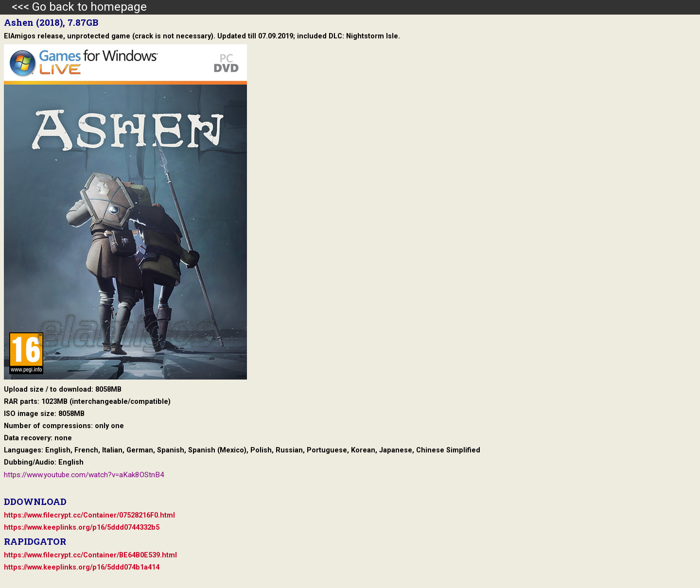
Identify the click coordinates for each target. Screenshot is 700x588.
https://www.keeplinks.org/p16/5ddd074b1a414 (82, 567)
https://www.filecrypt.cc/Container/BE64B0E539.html (90, 555)
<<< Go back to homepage (73, 7)
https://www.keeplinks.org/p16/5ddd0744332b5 (82, 527)
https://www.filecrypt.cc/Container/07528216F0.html (89, 515)
